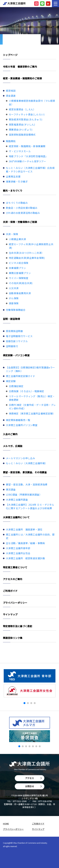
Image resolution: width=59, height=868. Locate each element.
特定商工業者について (15, 567)
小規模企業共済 (17, 239)
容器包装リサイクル (17, 341)
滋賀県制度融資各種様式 (22, 135)
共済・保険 (12, 234)
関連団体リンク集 (13, 638)
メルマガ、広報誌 (13, 446)
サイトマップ (10, 614)
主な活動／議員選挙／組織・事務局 (25, 543)
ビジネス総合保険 (19, 263)
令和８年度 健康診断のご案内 (20, 67)
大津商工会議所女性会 (18, 553)
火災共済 (14, 288)
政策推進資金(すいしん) (22, 124)
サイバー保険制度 (19, 278)
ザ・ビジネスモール (20, 151)
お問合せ (33, 786)
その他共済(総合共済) (21, 283)
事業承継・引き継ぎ (17, 181)
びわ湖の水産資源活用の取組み (23, 213)
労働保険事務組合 (16, 310)
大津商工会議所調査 (17, 500)
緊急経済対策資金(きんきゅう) (26, 119)
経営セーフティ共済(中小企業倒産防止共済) (31, 246)
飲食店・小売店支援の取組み (22, 208)
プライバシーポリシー (15, 603)
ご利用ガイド (10, 591)
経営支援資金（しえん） (22, 109)
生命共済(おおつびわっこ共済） (26, 253)
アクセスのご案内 (13, 579)
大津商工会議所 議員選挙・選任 (24, 529)
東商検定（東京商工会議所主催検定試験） (32, 413)
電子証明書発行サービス (19, 336)
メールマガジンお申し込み (20, 458)
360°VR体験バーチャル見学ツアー (27, 161)
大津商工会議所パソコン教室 (22, 425)
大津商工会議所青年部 (18, 548)
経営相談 (11, 91)
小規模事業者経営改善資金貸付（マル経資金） (32, 102)
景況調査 (11, 489)
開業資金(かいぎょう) (21, 129)
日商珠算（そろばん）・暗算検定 (27, 391)
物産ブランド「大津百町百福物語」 (28, 156)
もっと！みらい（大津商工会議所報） (27, 463)
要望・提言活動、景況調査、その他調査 (25, 472)
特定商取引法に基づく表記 (18, 626)
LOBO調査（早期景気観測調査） (24, 495)
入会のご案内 (10, 434)
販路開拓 (11, 141)
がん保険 (14, 298)
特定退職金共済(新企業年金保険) (27, 258)
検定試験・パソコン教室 (16, 355)
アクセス (33, 778)
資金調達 (11, 96)
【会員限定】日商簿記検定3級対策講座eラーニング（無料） (30, 369)
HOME (6, 824)
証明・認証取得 (11, 319)
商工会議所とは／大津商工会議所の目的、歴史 (30, 536)
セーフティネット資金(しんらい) (27, 114)
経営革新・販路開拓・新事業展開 (27, 146)
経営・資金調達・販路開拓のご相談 (22, 78)
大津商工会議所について (16, 517)
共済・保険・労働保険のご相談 (20, 222)
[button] (24, 703)
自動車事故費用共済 (20, 293)
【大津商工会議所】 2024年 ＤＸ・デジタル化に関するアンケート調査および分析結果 (30, 506)
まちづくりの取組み (17, 203)
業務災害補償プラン (20, 273)
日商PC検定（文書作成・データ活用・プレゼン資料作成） (32, 407)
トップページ (10, 55)
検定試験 (11, 381)
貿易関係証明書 (14, 331)
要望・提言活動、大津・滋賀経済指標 (27, 484)
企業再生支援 (13, 176)
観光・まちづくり (13, 191)
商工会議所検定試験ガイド (20, 376)
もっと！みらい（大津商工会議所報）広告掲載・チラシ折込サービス (30, 170)
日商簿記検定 (16, 386)
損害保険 (14, 303)
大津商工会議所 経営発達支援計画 (25, 558)
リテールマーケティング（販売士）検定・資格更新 (32, 398)
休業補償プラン (17, 268)
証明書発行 (12, 346)
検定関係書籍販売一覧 (18, 420)
